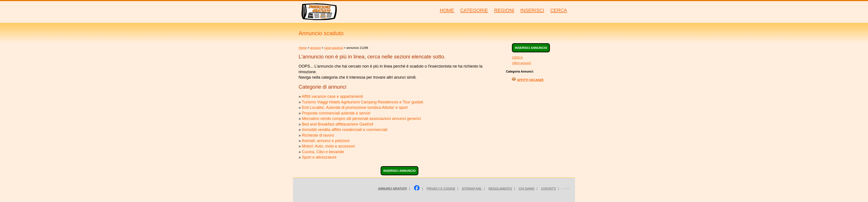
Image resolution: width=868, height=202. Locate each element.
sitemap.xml (472, 189)
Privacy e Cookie (441, 189)
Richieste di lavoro (318, 135)
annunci (315, 48)
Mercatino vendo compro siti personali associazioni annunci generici (361, 119)
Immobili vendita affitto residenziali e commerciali (345, 130)
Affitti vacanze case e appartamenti (332, 96)
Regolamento (500, 189)
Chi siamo (527, 189)
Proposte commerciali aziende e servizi (336, 113)
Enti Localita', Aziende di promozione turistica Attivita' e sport (355, 108)
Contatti (549, 189)
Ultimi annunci (521, 63)
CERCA (517, 58)
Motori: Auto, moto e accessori (328, 146)
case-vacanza (334, 48)
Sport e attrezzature (319, 157)
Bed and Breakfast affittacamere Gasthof (337, 124)
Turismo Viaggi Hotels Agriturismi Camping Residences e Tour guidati (362, 102)
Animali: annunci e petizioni (325, 141)
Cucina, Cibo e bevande (323, 152)
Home (303, 48)
